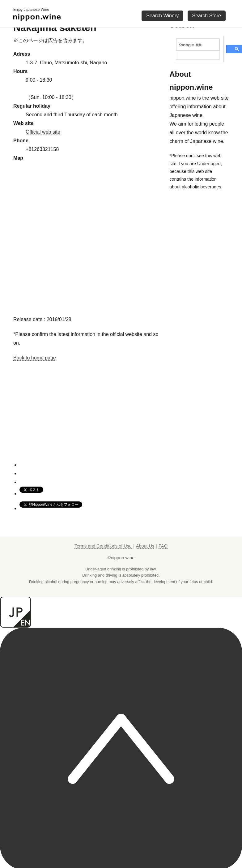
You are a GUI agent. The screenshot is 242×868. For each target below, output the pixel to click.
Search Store (207, 16)
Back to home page (35, 358)
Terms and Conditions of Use (103, 546)
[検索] (198, 45)
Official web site (43, 132)
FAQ (163, 546)
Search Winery (162, 16)
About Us (145, 546)
